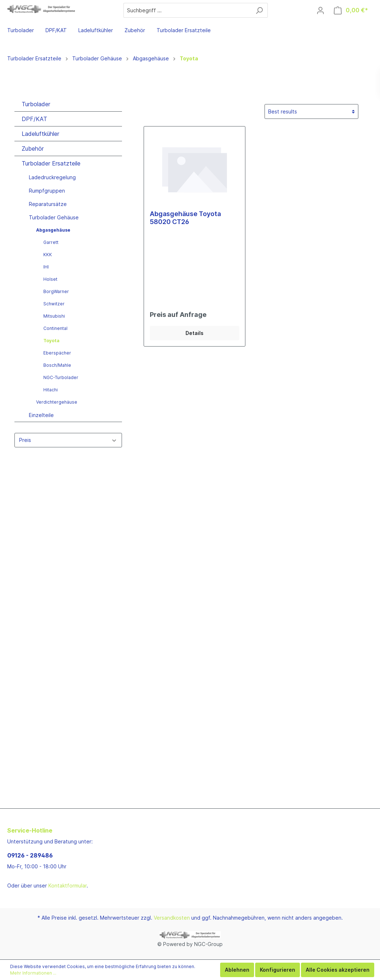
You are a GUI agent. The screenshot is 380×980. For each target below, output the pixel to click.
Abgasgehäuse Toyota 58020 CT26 (185, 218)
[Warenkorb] (351, 10)
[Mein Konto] (320, 10)
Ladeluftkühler (40, 134)
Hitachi (51, 390)
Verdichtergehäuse (57, 402)
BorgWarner (56, 291)
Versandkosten (172, 918)
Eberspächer (57, 353)
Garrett (51, 242)
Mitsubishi (54, 316)
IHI (46, 267)
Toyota (51, 341)
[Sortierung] (311, 111)
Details (195, 333)
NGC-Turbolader (61, 377)
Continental (55, 328)
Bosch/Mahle (57, 365)
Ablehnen (237, 970)
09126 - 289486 (30, 855)
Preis (68, 440)
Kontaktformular (67, 886)
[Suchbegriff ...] (187, 10)
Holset (50, 279)
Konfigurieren (278, 970)
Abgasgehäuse (53, 230)
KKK (48, 255)
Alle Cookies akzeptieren (338, 970)
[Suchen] (259, 10)
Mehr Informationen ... (33, 973)
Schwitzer (54, 304)
